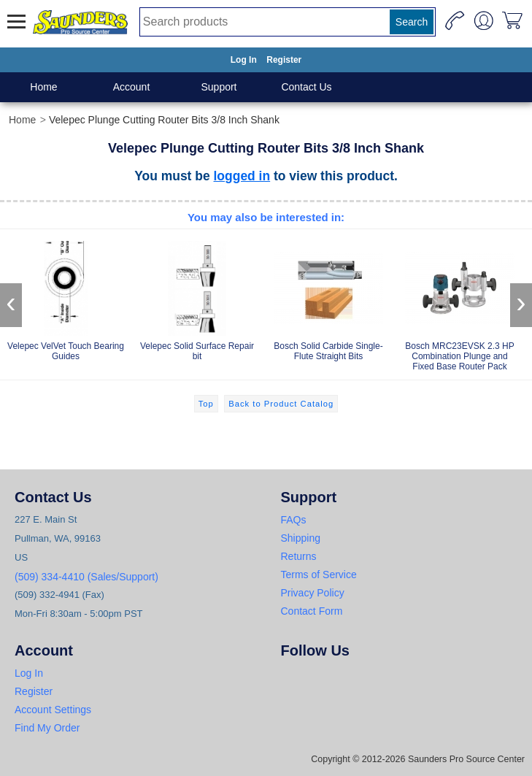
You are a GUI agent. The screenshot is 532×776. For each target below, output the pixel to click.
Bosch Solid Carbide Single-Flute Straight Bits (328, 298)
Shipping (301, 538)
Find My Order (47, 728)
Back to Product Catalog (281, 404)
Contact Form (312, 611)
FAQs (294, 520)
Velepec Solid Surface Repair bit (197, 298)
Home (43, 87)
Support (219, 87)
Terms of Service (319, 575)
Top (206, 404)
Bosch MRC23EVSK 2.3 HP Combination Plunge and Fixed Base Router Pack (460, 303)
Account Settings (53, 710)
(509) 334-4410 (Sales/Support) (86, 577)
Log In (244, 60)
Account (132, 87)
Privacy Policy (313, 593)
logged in (242, 176)
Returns (299, 556)
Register (284, 60)
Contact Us (306, 87)
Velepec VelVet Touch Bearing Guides (66, 298)
